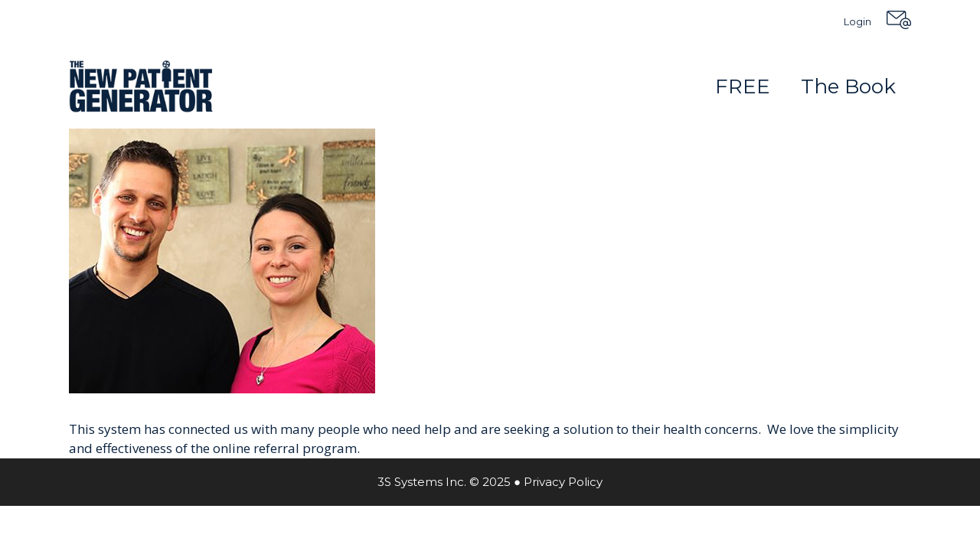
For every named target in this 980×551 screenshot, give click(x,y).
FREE (743, 86)
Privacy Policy (563, 482)
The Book (848, 86)
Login (857, 21)
